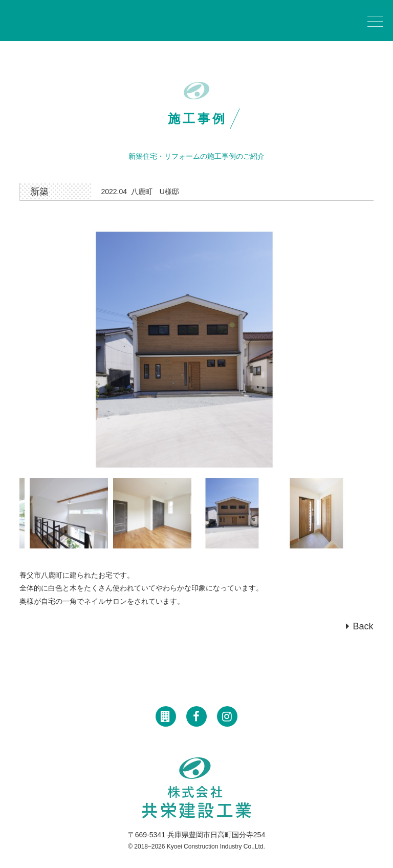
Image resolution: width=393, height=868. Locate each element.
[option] (196, 350)
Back (363, 626)
